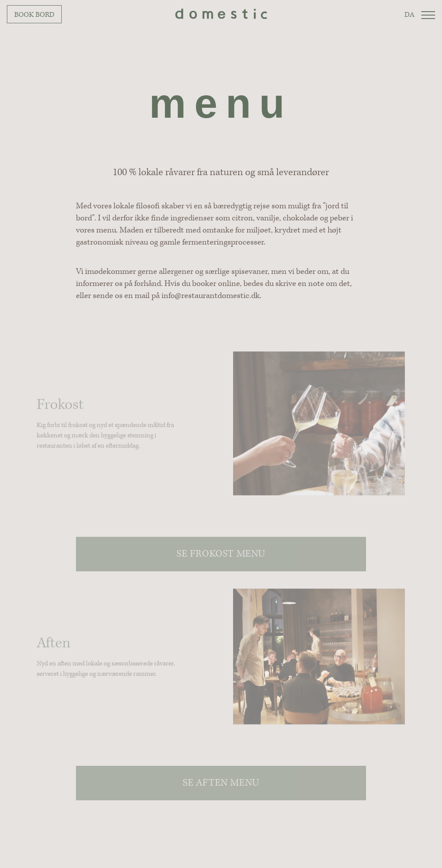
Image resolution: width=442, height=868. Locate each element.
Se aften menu (221, 788)
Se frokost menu (221, 559)
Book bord (34, 15)
